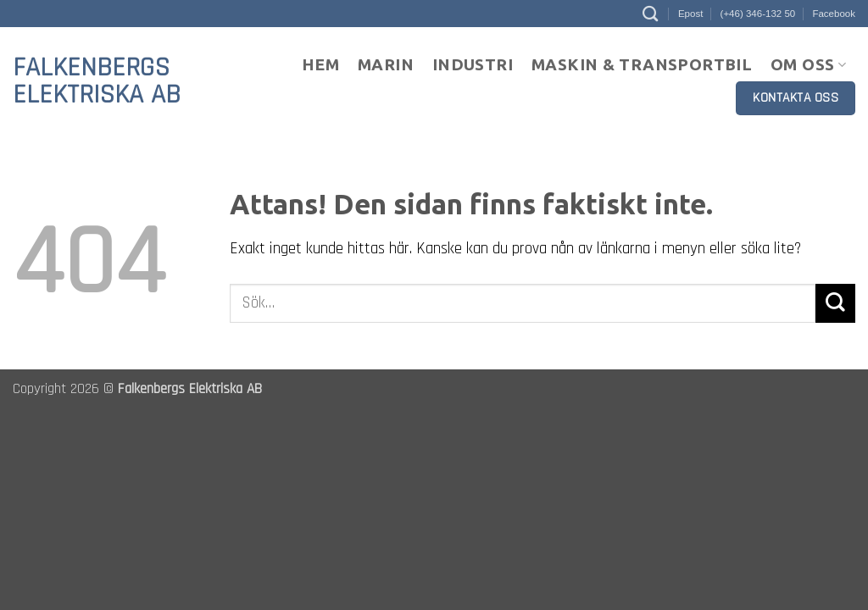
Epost (690, 14)
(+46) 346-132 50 (758, 14)
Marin (386, 64)
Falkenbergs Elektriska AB (97, 81)
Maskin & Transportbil (642, 64)
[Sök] (650, 14)
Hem (320, 64)
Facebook (834, 14)
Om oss (808, 64)
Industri (473, 64)
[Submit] (835, 304)
